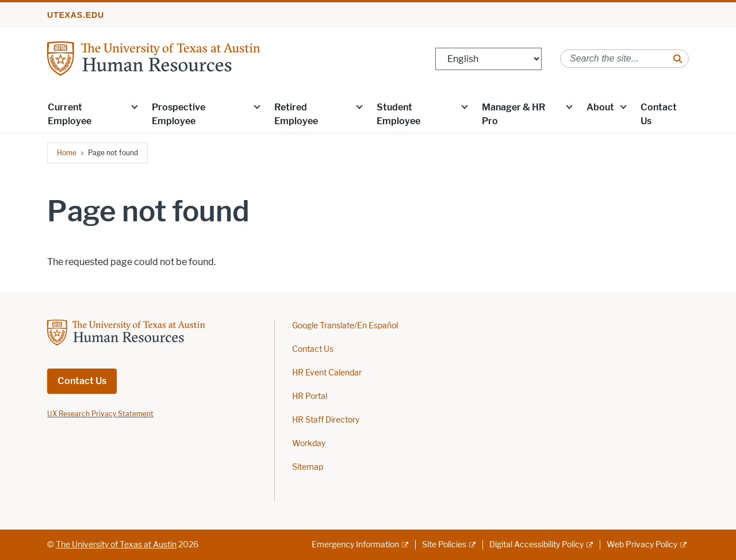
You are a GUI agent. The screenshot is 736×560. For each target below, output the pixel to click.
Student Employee (398, 114)
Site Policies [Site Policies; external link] (444, 545)
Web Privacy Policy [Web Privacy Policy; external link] (642, 545)
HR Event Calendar (327, 373)
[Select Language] (488, 59)
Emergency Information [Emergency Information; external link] (355, 545)
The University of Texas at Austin (116, 545)
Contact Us (659, 114)
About (600, 107)
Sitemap (308, 467)
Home (67, 153)
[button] (135, 106)
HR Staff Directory (326, 420)
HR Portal (310, 396)
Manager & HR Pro (513, 114)
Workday (309, 444)
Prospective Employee (179, 114)
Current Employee (70, 114)
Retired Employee (296, 114)
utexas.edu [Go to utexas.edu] (76, 15)
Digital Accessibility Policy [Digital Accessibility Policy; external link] (536, 545)
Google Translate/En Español (345, 326)
